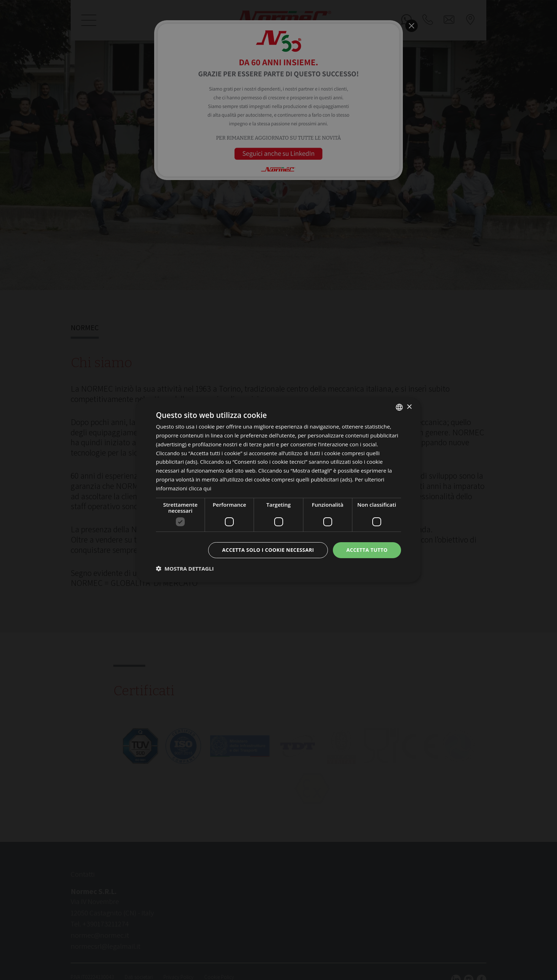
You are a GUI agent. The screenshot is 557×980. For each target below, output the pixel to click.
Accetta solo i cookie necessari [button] (268, 550)
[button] (185, 568)
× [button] (409, 407)
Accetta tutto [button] (367, 550)
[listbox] (399, 407)
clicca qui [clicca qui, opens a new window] (200, 488)
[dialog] (278, 490)
